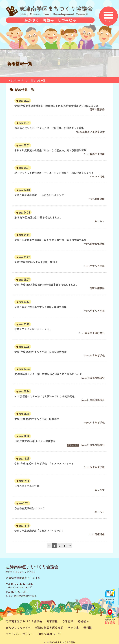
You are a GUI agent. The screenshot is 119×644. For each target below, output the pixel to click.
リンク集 (73, 628)
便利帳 (88, 628)
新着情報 (52, 621)
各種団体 (83, 621)
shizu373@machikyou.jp (25, 596)
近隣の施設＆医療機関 (49, 628)
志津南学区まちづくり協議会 (24, 621)
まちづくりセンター (18, 628)
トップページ (15, 80)
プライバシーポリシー (20, 634)
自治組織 (68, 621)
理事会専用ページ (49, 634)
